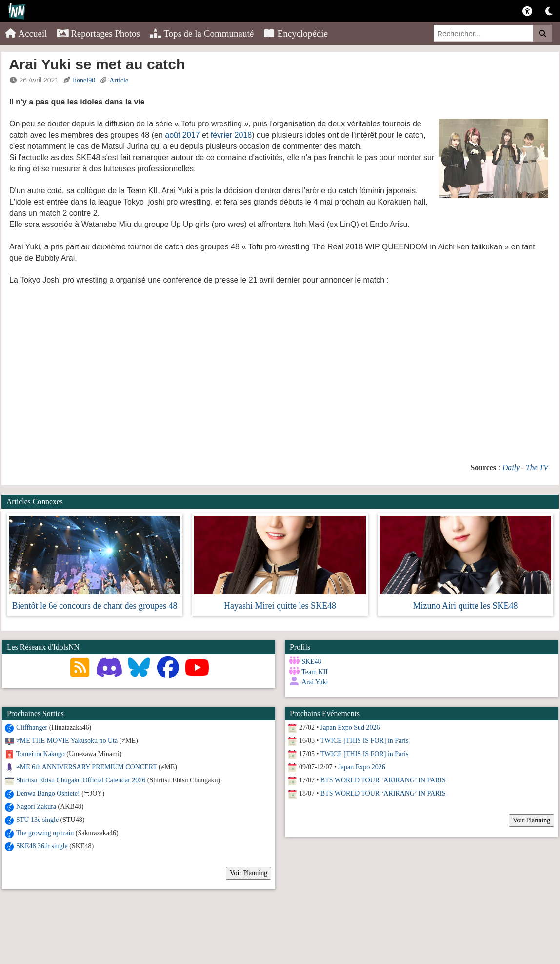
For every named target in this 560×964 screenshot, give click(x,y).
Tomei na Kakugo (40, 754)
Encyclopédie (296, 33)
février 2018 (231, 135)
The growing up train (45, 833)
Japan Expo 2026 (361, 767)
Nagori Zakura (36, 807)
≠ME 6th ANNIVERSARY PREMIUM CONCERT (86, 767)
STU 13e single (37, 820)
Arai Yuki (315, 682)
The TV (537, 467)
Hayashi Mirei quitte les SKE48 (280, 606)
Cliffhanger (32, 728)
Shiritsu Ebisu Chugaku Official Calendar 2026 (81, 780)
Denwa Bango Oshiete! (48, 793)
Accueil (26, 33)
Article (119, 80)
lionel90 (84, 80)
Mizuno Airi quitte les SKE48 (465, 606)
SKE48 (311, 662)
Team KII (315, 672)
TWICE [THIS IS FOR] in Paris (365, 741)
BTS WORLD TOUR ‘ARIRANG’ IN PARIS (383, 780)
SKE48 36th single (42, 846)
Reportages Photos (99, 33)
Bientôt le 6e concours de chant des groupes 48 (95, 606)
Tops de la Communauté (202, 33)
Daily (511, 467)
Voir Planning (249, 873)
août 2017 (182, 135)
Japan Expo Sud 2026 (350, 728)
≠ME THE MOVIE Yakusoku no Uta (67, 741)
